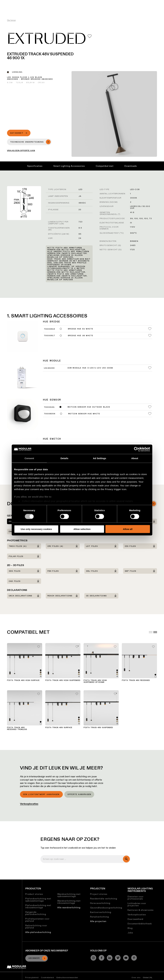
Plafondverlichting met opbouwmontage (38, 900)
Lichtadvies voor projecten (137, 904)
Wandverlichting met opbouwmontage (69, 895)
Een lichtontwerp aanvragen (41, 795)
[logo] (9, 8)
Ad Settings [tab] (99, 458)
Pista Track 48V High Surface (23, 680)
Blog (130, 928)
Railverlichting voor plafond (36, 927)
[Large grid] (151, 632)
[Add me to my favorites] (90, 36)
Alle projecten (98, 921)
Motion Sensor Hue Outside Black (89, 407)
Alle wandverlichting (69, 907)
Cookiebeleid (47, 977)
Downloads (131, 166)
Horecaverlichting (100, 903)
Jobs (104, 2)
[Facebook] (102, 958)
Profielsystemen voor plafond (37, 920)
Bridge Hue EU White (81, 329)
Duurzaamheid (90, 2)
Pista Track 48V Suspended (98, 728)
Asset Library (72, 2)
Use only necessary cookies (36, 529)
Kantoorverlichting (101, 912)
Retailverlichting (99, 917)
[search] (126, 859)
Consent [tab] (29, 458)
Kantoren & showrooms (141, 910)
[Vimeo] (118, 958)
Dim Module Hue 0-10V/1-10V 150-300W (90, 368)
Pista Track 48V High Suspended (63, 680)
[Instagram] (93, 958)
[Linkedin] (110, 958)
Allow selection (82, 529)
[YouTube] (126, 958)
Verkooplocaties (29, 804)
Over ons (115, 2)
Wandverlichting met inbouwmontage (69, 902)
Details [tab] (65, 458)
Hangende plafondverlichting (36, 913)
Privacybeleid (32, 977)
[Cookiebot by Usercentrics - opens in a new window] (136, 449)
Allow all (128, 529)
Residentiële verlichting (104, 899)
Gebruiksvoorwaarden (67, 977)
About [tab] (135, 458)
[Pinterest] (134, 958)
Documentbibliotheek (140, 924)
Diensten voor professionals (136, 898)
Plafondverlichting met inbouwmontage (38, 906)
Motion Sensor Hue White (84, 414)
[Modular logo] (16, 968)
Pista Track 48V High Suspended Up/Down (95, 681)
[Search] (154, 8)
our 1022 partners (34, 474)
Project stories (99, 894)
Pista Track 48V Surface (59, 728)
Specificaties (35, 166)
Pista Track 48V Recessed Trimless (17, 729)
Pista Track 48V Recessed (136, 680)
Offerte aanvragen (79, 795)
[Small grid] (155, 632)
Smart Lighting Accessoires (69, 166)
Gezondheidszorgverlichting (106, 908)
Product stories (34, 894)
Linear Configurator (50, 2)
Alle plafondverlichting (38, 932)
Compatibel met (105, 166)
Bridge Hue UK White (81, 336)
